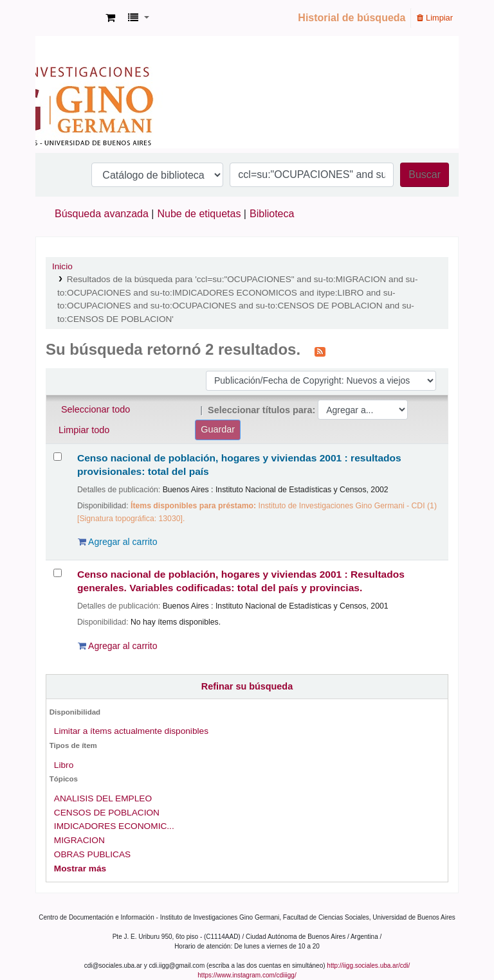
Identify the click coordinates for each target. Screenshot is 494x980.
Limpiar (435, 18)
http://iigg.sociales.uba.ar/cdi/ (368, 966)
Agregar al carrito (118, 542)
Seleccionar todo (96, 409)
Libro (64, 765)
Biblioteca (272, 214)
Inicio (62, 266)
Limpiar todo (84, 430)
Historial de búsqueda (352, 18)
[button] (110, 18)
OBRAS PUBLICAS (92, 854)
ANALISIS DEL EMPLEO (103, 798)
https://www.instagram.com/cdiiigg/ (247, 975)
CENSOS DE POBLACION (107, 813)
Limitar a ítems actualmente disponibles (131, 731)
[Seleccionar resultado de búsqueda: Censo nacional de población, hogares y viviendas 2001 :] (58, 457)
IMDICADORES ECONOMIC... (114, 826)
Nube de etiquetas (199, 214)
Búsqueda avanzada (102, 214)
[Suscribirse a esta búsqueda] (320, 351)
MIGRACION (79, 840)
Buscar (425, 174)
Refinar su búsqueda (247, 686)
